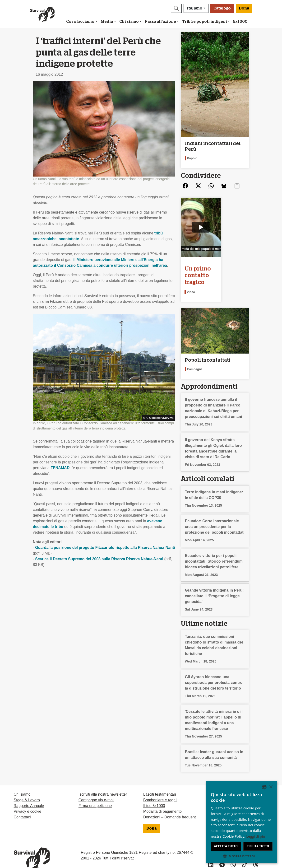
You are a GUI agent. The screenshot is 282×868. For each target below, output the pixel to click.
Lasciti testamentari (160, 785)
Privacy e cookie (28, 802)
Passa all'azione (160, 22)
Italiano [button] (194, 8)
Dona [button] (244, 8)
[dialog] (242, 822)
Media (107, 22)
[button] (176, 8)
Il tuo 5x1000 (154, 796)
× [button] (271, 787)
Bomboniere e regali (160, 791)
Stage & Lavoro (27, 791)
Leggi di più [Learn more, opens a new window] (256, 836)
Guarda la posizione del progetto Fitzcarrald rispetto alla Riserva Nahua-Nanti (105, 548)
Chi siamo (129, 22)
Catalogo (222, 8)
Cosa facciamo (80, 22)
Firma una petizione (95, 796)
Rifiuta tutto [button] (258, 846)
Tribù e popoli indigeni (205, 22)
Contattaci (22, 808)
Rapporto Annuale (29, 796)
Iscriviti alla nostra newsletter (103, 785)
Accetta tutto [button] (226, 846)
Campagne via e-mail (96, 791)
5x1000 (240, 22)
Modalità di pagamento (162, 802)
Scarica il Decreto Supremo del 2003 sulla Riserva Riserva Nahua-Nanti (99, 559)
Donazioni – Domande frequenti (170, 808)
